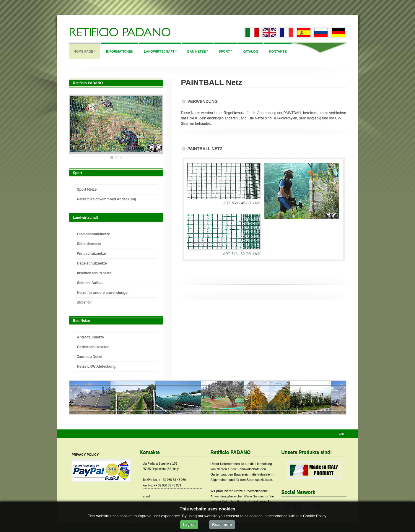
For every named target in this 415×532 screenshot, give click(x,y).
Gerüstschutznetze (93, 347)
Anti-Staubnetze (91, 337)
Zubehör (84, 302)
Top (341, 434)
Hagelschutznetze (92, 263)
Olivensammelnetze (94, 234)
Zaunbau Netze (90, 357)
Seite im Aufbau (90, 283)
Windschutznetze (92, 254)
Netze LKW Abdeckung (96, 366)
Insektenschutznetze (94, 273)
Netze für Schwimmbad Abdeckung (107, 199)
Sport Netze (87, 189)
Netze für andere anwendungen (103, 293)
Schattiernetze (89, 244)
